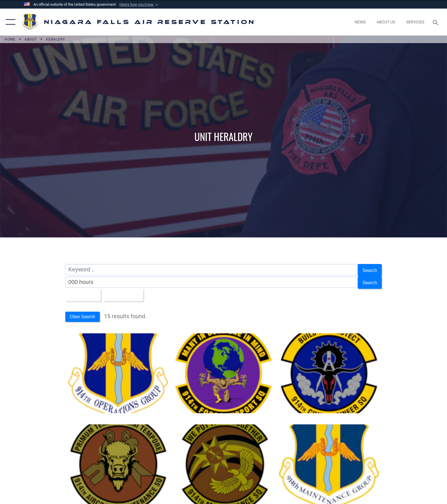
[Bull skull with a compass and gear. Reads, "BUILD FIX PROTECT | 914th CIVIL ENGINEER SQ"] (329, 370)
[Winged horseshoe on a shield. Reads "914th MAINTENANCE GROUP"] (329, 462)
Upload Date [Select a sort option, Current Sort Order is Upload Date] (130, 292)
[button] (139, 5)
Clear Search (86, 314)
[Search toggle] (436, 22)
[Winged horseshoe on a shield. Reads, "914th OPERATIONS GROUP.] (118, 370)
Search (368, 269)
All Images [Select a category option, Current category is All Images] (84, 292)
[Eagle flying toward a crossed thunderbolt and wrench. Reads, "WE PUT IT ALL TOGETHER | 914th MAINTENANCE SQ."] (223, 462)
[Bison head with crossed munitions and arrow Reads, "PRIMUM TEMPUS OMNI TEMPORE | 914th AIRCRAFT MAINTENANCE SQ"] (118, 462)
